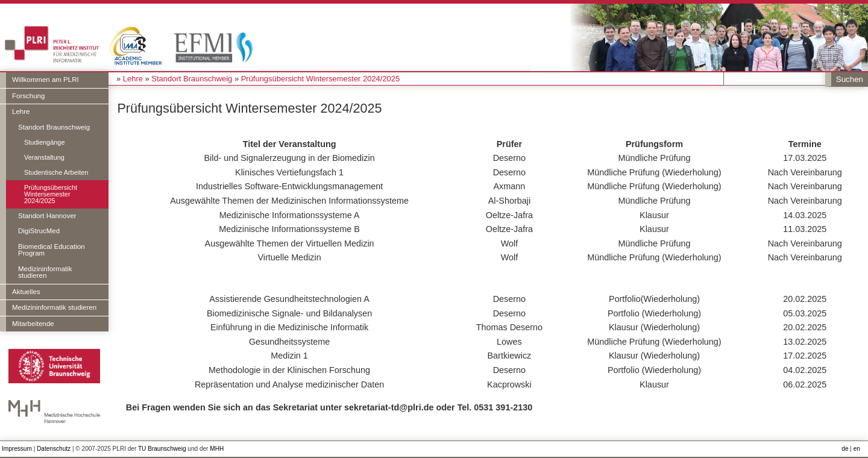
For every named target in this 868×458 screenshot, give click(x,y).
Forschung (28, 96)
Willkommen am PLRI (46, 80)
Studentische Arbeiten (56, 172)
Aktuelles (26, 292)
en (857, 449)
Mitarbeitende (33, 324)
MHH (217, 449)
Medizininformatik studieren (45, 272)
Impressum (17, 449)
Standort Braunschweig (54, 127)
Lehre (21, 111)
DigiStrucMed (39, 231)
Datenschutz (54, 449)
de (845, 449)
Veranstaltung (44, 157)
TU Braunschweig (162, 449)
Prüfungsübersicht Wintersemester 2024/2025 (51, 194)
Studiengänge (45, 142)
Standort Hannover (47, 216)
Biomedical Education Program (52, 250)
